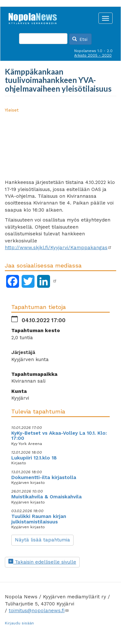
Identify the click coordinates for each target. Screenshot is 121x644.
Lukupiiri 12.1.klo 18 (34, 458)
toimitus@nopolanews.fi (39, 611)
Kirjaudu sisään (19, 623)
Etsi (80, 39)
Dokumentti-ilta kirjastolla (44, 477)
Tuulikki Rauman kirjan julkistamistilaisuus (39, 519)
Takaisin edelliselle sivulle (42, 562)
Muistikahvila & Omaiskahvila (46, 497)
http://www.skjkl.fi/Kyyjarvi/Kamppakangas (58, 248)
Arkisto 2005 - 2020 (93, 55)
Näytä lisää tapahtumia (42, 540)
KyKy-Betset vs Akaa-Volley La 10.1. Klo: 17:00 (59, 436)
